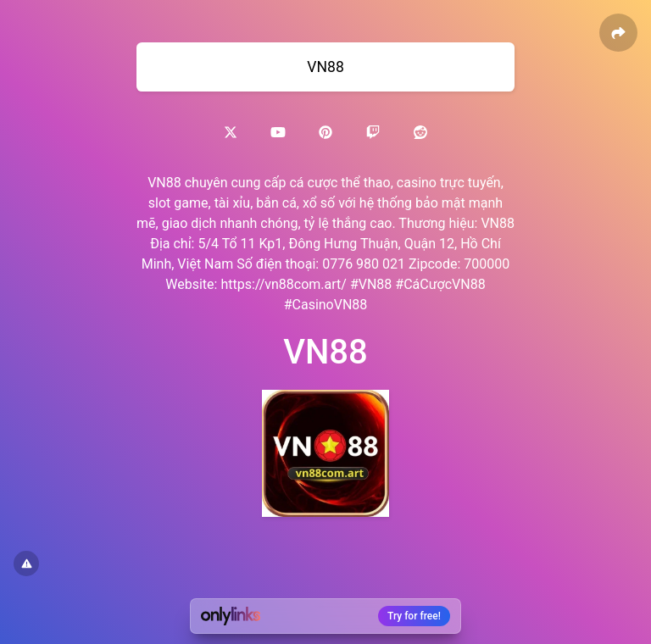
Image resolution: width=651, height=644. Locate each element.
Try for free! (414, 616)
